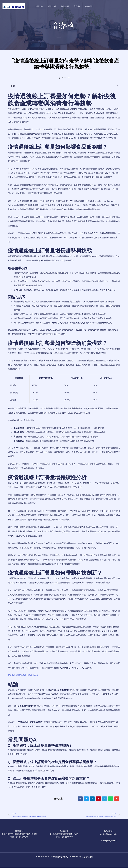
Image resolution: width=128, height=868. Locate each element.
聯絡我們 (87, 6)
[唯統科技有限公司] (14, 6)
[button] (117, 86)
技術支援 (65, 6)
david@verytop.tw (109, 841)
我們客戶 (53, 6)
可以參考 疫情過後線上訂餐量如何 (23, 675)
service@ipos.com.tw (109, 834)
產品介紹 (41, 6)
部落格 (76, 6)
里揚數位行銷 (87, 857)
